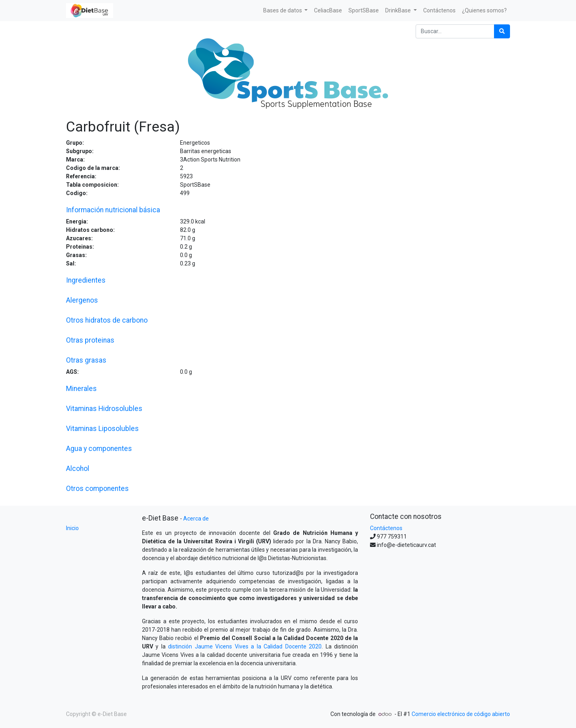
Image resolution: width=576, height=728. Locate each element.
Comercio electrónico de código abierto (461, 714)
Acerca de (196, 519)
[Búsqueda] (502, 31)
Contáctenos (386, 528)
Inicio (72, 528)
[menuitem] (328, 11)
